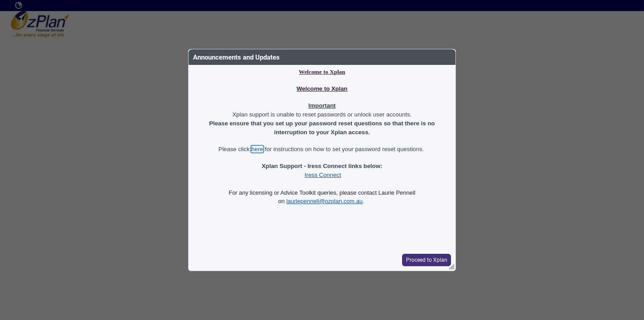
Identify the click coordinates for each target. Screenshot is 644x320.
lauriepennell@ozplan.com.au (324, 201)
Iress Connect (323, 175)
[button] (426, 260)
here (257, 149)
